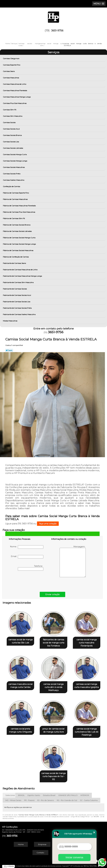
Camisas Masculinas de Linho (15, 84)
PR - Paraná (29, 798)
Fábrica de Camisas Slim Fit (14, 218)
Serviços (53, 52)
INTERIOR (85, 793)
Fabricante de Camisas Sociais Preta (17, 308)
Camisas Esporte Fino (12, 65)
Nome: (27, 547)
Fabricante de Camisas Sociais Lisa (17, 302)
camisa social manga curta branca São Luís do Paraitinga (87, 730)
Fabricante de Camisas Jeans (15, 263)
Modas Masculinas (10, 321)
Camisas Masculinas (11, 78)
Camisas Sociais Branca (13, 135)
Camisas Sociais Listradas (13, 148)
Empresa (42, 842)
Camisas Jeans (9, 71)
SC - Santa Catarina (89, 798)
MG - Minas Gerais (13, 798)
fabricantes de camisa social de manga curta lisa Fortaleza (53, 642)
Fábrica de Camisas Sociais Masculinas (18, 250)
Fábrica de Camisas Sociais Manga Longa (20, 244)
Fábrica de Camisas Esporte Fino (16, 193)
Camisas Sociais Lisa (11, 142)
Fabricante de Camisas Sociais (15, 289)
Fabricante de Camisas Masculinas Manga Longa (23, 276)
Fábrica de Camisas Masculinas (15, 199)
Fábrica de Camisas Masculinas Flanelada (20, 206)
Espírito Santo (34, 793)
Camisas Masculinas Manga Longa (17, 97)
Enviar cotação (52, 594)
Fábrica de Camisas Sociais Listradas (17, 231)
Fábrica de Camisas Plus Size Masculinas (19, 212)
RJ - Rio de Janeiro (46, 798)
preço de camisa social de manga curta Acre (53, 728)
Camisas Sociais (9, 122)
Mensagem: (73, 561)
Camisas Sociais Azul (11, 129)
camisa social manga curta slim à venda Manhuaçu (53, 686)
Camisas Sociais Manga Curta (15, 154)
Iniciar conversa (74, 857)
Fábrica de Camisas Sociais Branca (17, 225)
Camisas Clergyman (11, 58)
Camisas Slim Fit (10, 110)
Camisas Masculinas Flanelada (15, 90)
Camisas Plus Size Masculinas (15, 103)
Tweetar (9, 350)
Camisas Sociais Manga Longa (15, 161)
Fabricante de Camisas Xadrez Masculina (19, 314)
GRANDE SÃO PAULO (68, 793)
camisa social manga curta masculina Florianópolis (87, 642)
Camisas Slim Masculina (13, 116)
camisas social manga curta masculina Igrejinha (87, 684)
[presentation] (26, 581)
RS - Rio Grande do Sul (67, 798)
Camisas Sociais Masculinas (14, 167)
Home (21, 842)
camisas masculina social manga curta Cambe (20, 684)
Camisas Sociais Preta (12, 174)
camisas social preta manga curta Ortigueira (20, 728)
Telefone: (31, 568)
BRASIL (21, 793)
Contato (40, 850)
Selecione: (10, 793)
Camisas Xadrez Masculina (14, 180)
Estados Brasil (49, 793)
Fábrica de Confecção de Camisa (16, 257)
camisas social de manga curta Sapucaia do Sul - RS (53, 774)
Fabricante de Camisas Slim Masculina (18, 282)
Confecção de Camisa (12, 186)
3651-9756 (57, 31)
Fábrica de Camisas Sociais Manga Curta (19, 238)
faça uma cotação (48, 524)
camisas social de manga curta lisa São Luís (20, 640)
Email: (27, 557)
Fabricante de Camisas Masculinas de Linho (20, 270)
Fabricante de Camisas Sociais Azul (17, 295)
